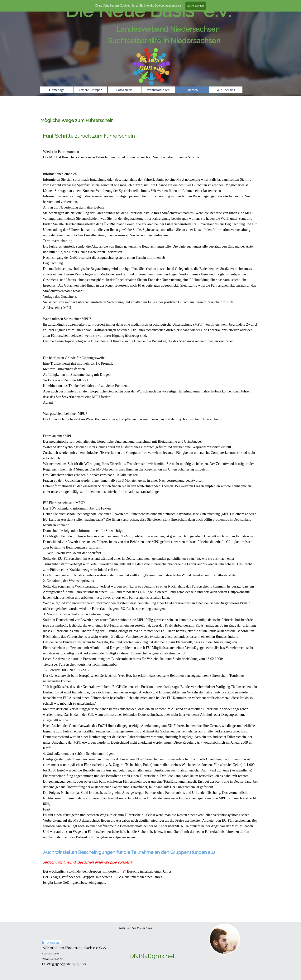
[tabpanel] (150, 525)
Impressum (52, 942)
